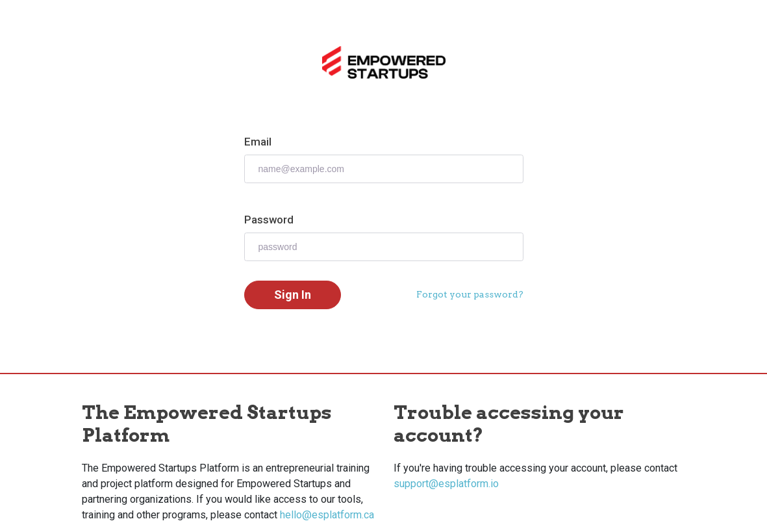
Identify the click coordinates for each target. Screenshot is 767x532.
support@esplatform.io (446, 484)
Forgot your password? (470, 294)
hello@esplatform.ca (327, 515)
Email (258, 142)
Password (269, 220)
